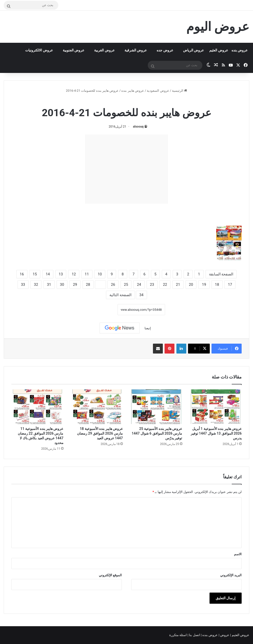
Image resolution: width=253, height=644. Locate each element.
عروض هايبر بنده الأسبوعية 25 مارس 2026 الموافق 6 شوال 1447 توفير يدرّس (157, 433)
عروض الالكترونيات (39, 50)
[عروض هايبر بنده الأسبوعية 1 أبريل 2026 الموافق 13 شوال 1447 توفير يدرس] (216, 407)
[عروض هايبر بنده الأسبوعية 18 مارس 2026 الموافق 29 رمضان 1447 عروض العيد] (97, 407)
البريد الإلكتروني (231, 575)
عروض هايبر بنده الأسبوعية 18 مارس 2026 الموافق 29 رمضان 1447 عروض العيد (100, 433)
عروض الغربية (104, 50)
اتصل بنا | (194, 635)
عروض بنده (240, 50)
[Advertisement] (126, 169)
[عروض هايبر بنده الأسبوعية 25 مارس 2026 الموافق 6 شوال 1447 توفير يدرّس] (156, 407)
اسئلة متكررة (178, 635)
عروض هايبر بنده (133, 91)
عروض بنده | (210, 635)
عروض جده (165, 50)
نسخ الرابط (102, 310)
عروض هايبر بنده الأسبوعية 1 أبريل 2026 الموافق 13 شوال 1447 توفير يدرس (216, 433)
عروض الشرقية (136, 50)
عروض (225, 635)
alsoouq (138, 127)
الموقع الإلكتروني (110, 575)
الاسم (238, 554)
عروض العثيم (219, 50)
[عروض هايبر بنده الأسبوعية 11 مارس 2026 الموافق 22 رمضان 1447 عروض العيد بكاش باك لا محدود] (37, 407)
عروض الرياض (193, 50)
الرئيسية (179, 91)
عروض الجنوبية (74, 50)
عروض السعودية (158, 91)
